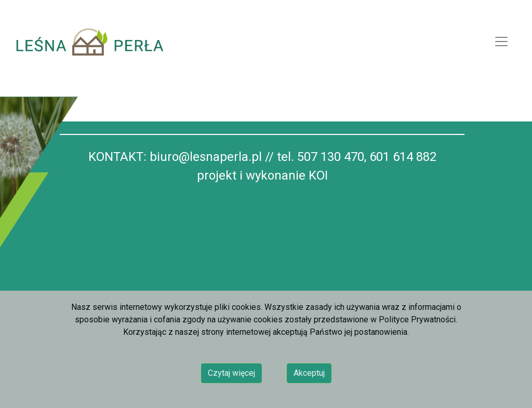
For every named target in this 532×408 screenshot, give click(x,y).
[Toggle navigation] (501, 42)
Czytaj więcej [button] (231, 373)
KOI (318, 175)
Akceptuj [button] (309, 373)
